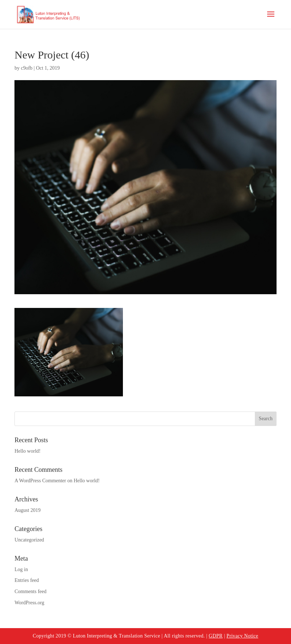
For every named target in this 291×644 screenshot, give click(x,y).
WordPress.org (29, 603)
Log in (21, 569)
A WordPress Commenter (40, 481)
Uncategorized (29, 540)
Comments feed (30, 591)
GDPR (216, 636)
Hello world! (27, 451)
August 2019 (27, 510)
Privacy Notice (243, 636)
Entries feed (27, 580)
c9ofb (27, 68)
